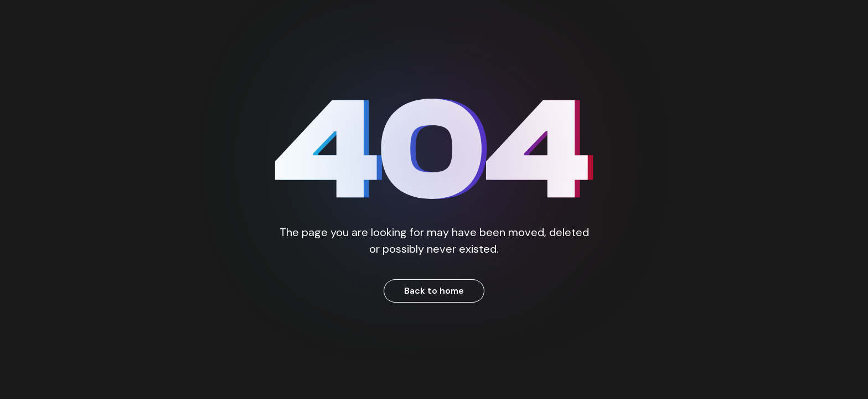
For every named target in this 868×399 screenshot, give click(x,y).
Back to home (434, 291)
